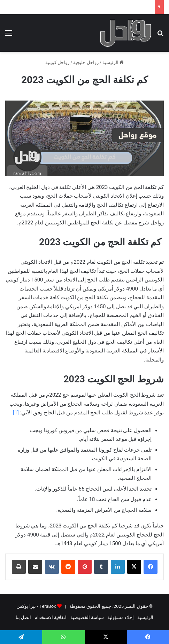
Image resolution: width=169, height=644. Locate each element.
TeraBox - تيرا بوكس (36, 606)
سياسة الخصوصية (87, 617)
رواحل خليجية (86, 62)
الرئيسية (113, 62)
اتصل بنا (23, 617)
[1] (16, 413)
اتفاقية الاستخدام (51, 617)
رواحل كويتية (57, 62)
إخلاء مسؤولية (121, 617)
